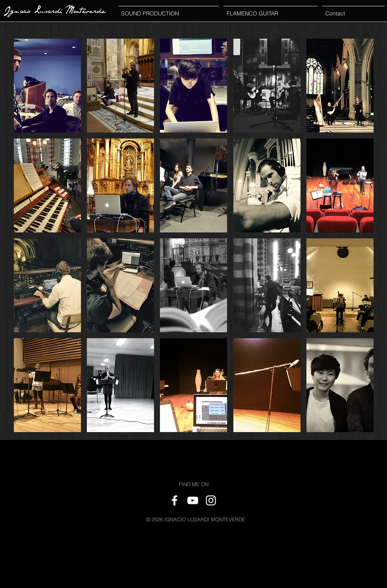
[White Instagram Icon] (211, 500)
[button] (47, 86)
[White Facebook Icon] (175, 500)
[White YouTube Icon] (193, 500)
